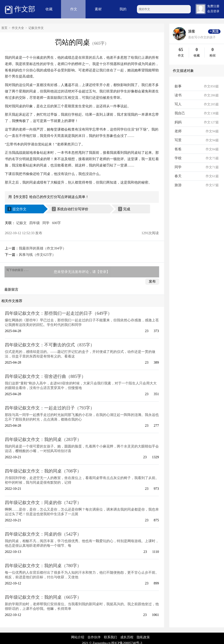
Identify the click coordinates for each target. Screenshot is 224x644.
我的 (123, 9)
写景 (178, 140)
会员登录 (213, 11)
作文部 (20, 9)
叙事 (178, 86)
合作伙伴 (94, 639)
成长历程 (127, 639)
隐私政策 (143, 639)
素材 (98, 9)
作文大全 (18, 28)
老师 (178, 131)
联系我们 (110, 639)
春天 (178, 176)
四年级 (35, 223)
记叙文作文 (36, 28)
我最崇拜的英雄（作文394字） (42, 248)
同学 (46, 223)
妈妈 (178, 122)
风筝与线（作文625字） (37, 255)
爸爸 (178, 149)
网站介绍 (78, 639)
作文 (74, 9)
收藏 (49, 9)
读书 (178, 95)
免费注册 (213, 6)
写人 (178, 104)
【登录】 (103, 272)
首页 (4, 28)
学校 (178, 158)
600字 (56, 223)
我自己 (180, 113)
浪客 (192, 31)
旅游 (178, 185)
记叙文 (21, 223)
